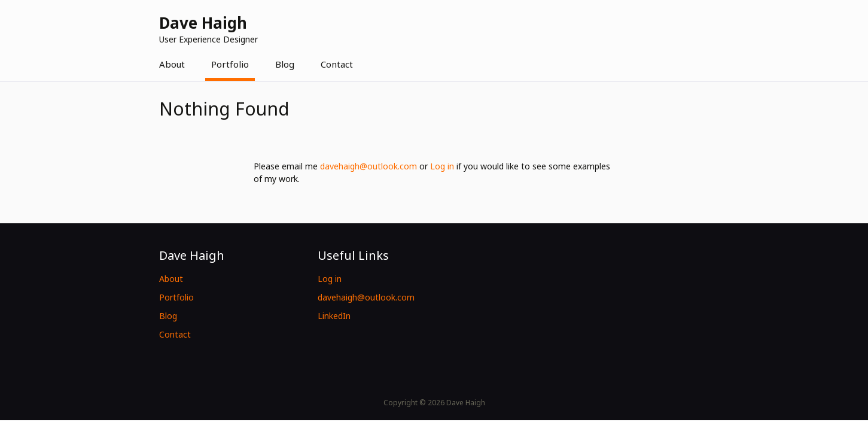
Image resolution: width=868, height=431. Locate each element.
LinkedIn (334, 316)
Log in (442, 166)
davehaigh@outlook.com (368, 166)
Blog (285, 64)
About (172, 64)
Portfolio (230, 64)
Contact (337, 64)
